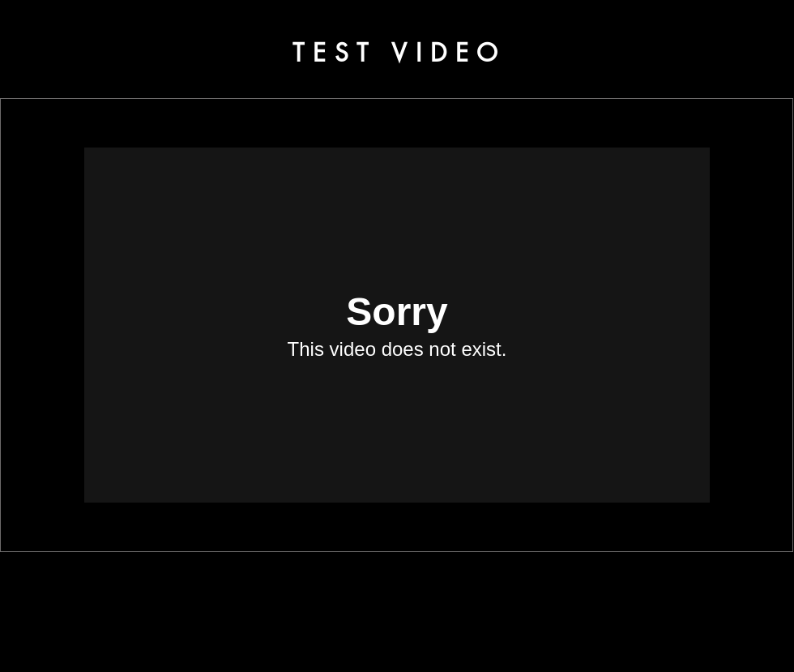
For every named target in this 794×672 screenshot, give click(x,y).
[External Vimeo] (397, 325)
